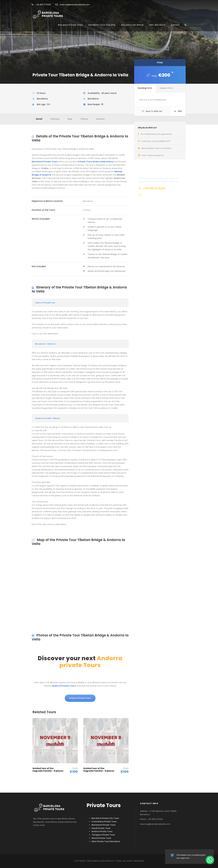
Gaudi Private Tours (101, 828)
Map (70, 119)
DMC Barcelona (157, 25)
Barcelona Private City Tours (105, 818)
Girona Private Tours (101, 838)
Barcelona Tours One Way (102, 25)
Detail (39, 119)
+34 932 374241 (41, 5)
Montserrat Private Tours (103, 825)
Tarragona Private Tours (103, 835)
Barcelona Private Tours (70, 25)
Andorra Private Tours (102, 831)
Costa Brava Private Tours (104, 822)
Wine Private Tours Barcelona (106, 841)
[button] (210, 860)
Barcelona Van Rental (132, 25)
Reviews (101, 119)
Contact (175, 25)
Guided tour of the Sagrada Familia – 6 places (48, 770)
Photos (84, 119)
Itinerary (55, 119)
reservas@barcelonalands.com (73, 5)
